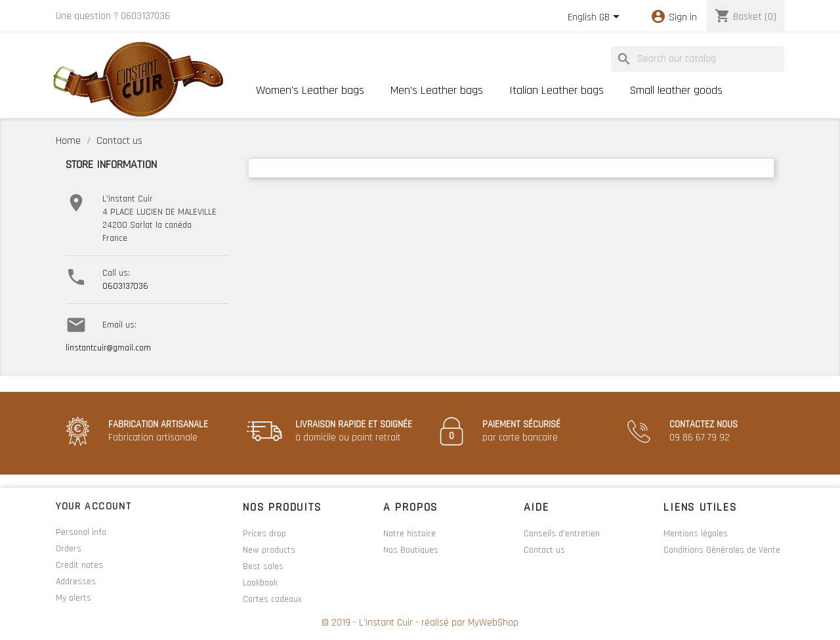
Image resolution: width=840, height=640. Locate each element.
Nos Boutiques (411, 550)
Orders (69, 549)
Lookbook (260, 583)
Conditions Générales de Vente (722, 550)
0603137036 (125, 286)
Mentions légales (696, 534)
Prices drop (264, 534)
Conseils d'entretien (562, 534)
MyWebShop (493, 623)
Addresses (76, 582)
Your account (94, 506)
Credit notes (79, 565)
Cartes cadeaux (272, 599)
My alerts (73, 598)
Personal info (81, 532)
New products (269, 550)
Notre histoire (409, 534)
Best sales (263, 566)
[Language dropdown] (596, 18)
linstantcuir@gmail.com (108, 348)
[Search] (698, 59)
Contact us (544, 550)
